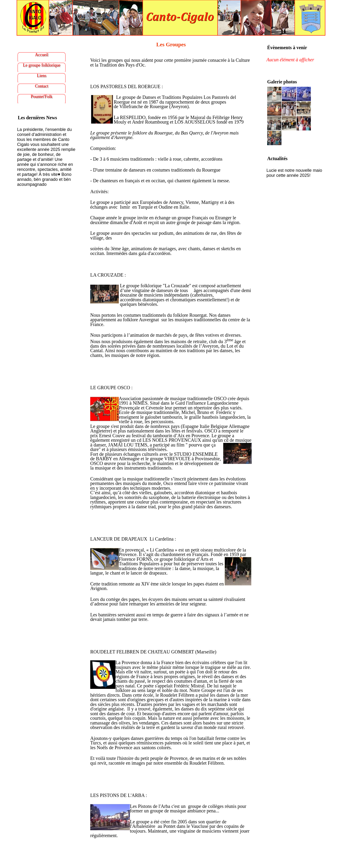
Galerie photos (282, 82)
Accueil (42, 55)
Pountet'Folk (41, 96)
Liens (42, 76)
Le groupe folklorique (42, 65)
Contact (42, 86)
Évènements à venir (287, 48)
